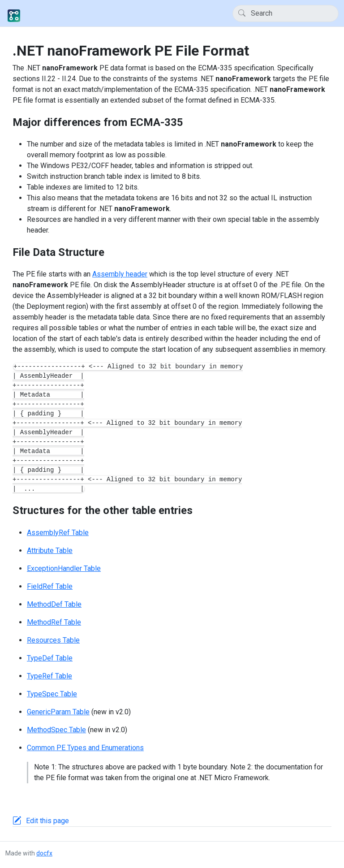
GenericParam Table (58, 712)
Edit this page (47, 821)
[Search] (286, 13)
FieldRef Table (50, 586)
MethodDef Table (54, 604)
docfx (44, 853)
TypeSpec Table (52, 694)
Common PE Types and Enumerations (85, 748)
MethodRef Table (54, 622)
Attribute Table (50, 551)
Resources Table (53, 640)
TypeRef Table (49, 676)
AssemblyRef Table (58, 533)
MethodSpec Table (56, 730)
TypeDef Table (50, 658)
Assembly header (120, 274)
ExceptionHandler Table (64, 568)
